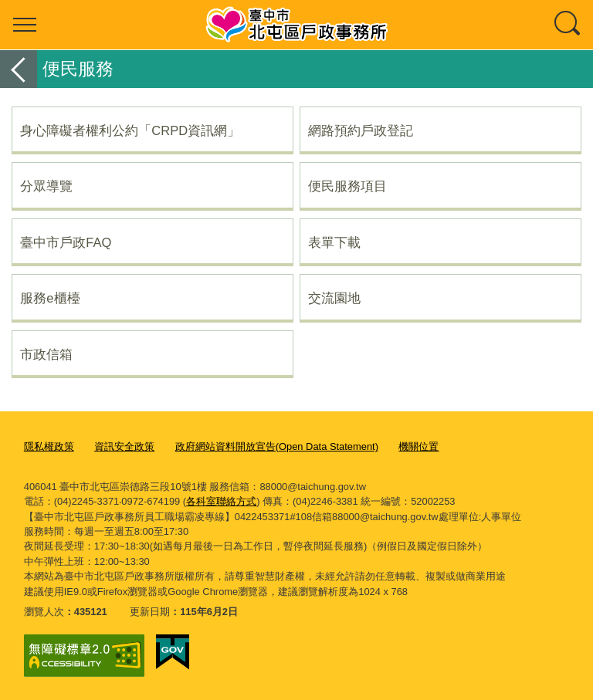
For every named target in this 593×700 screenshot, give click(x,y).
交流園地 (334, 298)
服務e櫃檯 (50, 298)
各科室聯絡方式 (221, 501)
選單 (25, 25)
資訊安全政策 (124, 446)
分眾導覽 (46, 186)
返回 (19, 69)
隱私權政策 (49, 446)
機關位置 (418, 446)
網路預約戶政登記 (361, 130)
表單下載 (334, 242)
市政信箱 (46, 354)
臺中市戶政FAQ (66, 242)
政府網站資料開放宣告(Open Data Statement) (277, 446)
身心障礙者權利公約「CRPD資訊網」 (130, 130)
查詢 (568, 25)
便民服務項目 (347, 186)
